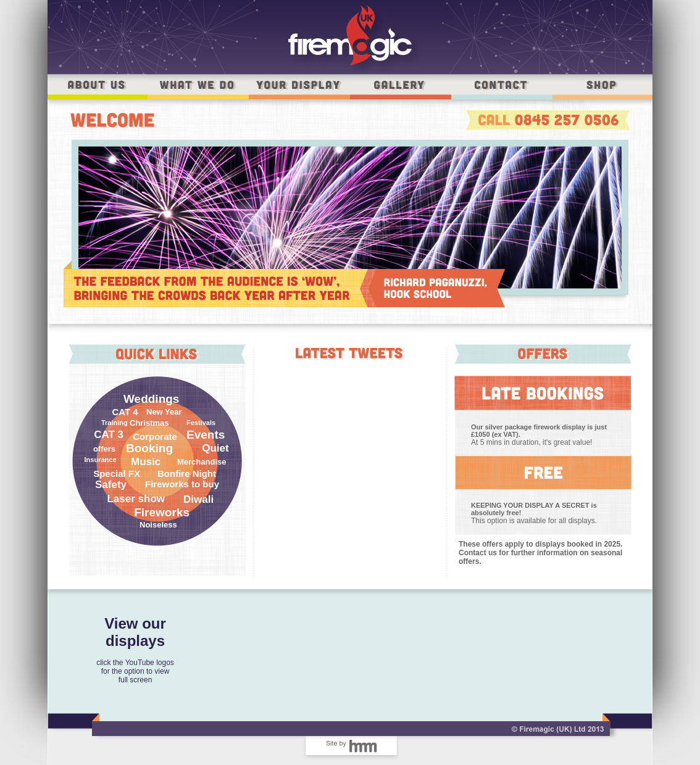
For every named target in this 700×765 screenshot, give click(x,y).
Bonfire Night (187, 473)
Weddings (151, 399)
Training (115, 423)
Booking (149, 448)
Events (206, 435)
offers (104, 449)
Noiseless (158, 525)
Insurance (98, 460)
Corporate (155, 436)
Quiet (215, 448)
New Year (164, 412)
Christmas (149, 423)
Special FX (117, 473)
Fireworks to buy (182, 484)
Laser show (136, 499)
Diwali (198, 499)
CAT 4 (125, 412)
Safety (111, 485)
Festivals (201, 423)
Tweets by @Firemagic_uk (350, 371)
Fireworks (162, 512)
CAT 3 (109, 435)
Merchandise (202, 462)
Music (146, 462)
